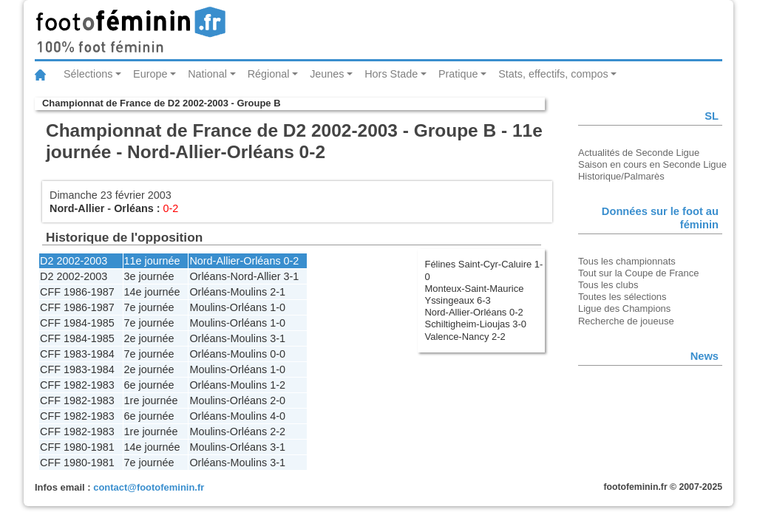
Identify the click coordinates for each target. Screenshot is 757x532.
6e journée (149, 385)
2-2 (278, 432)
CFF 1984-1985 (77, 323)
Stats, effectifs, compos (553, 74)
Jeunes (327, 74)
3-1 (292, 276)
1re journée (151, 400)
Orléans (134, 208)
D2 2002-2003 (74, 261)
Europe (150, 74)
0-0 (278, 354)
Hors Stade (391, 74)
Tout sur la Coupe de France (638, 273)
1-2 (278, 385)
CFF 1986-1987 (77, 292)
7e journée (149, 307)
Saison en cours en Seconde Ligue (652, 164)
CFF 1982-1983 (77, 385)
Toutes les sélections (622, 297)
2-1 (278, 292)
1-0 (278, 307)
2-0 (278, 400)
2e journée (149, 338)
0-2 (292, 261)
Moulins (249, 292)
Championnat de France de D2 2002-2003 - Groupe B (161, 103)
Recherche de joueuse (626, 321)
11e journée (152, 261)
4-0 (278, 416)
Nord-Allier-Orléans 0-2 (474, 312)
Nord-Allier (77, 208)
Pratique (458, 74)
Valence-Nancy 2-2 (465, 337)
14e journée (152, 292)
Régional (269, 74)
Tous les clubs (608, 285)
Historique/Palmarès (621, 176)
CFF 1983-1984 (77, 354)
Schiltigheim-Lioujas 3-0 (476, 324)
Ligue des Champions (624, 308)
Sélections (88, 74)
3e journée (149, 276)
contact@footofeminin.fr (149, 487)
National (207, 74)
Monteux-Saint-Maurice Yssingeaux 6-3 (475, 294)
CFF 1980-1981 (77, 447)
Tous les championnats (627, 261)
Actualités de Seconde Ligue (639, 153)
